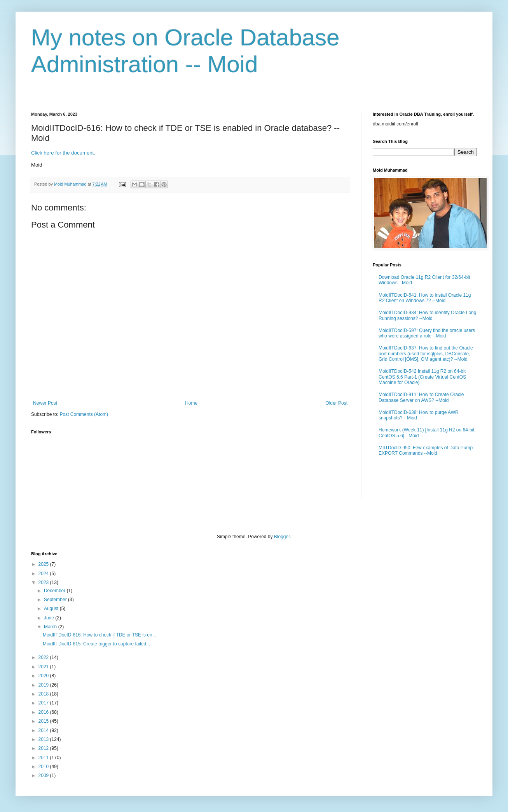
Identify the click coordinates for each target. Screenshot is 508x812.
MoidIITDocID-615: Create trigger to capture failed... (96, 644)
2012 (44, 748)
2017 (44, 703)
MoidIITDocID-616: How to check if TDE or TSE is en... (100, 635)
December (55, 591)
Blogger (282, 537)
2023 (44, 582)
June (50, 618)
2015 (44, 721)
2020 (44, 676)
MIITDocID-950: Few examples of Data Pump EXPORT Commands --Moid (426, 450)
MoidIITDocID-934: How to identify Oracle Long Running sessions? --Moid (427, 315)
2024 (44, 574)
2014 (44, 730)
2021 (44, 667)
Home (191, 403)
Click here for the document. (63, 153)
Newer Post (45, 403)
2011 (44, 758)
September (56, 600)
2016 (44, 712)
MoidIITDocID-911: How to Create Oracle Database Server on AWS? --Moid (421, 397)
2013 (44, 739)
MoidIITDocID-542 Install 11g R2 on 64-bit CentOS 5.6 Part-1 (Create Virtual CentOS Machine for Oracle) (422, 377)
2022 (44, 657)
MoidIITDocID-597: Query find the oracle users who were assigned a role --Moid (427, 333)
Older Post (336, 403)
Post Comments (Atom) (84, 414)
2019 (44, 685)
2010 (44, 767)
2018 (44, 694)
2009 (44, 775)
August (52, 609)
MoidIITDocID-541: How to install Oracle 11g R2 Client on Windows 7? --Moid (425, 298)
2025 (44, 564)
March (51, 627)
